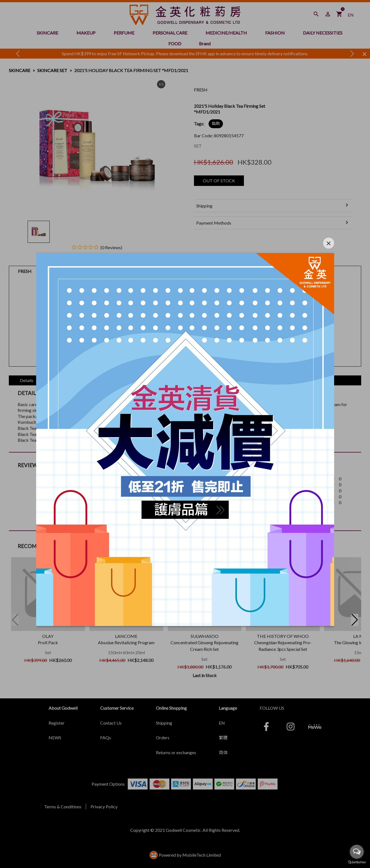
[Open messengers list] (357, 852)
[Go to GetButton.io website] (357, 862)
